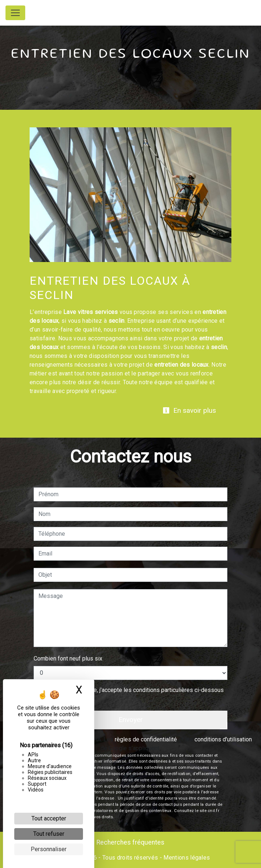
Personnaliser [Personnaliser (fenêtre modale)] (49, 849)
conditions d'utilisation (223, 739)
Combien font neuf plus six (68, 659)
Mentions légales (186, 858)
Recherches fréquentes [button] (130, 842)
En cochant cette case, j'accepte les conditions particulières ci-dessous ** (132, 694)
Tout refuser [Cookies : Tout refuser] (49, 834)
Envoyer (131, 720)
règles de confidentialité (146, 739)
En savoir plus (189, 410)
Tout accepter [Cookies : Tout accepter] (49, 818)
